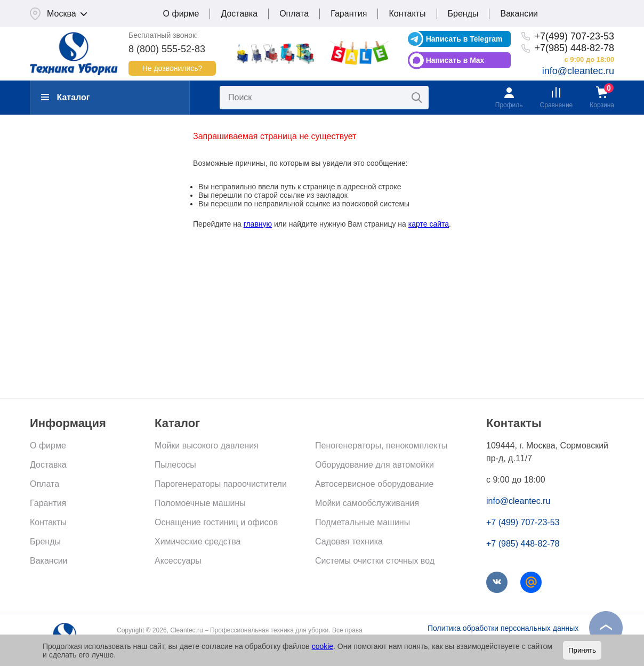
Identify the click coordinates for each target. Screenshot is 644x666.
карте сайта (429, 224)
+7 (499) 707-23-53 (523, 522)
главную (258, 224)
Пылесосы (175, 465)
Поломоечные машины (200, 503)
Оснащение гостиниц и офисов (216, 522)
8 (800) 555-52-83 (167, 49)
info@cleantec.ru (578, 71)
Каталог (65, 97)
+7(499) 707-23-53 (574, 36)
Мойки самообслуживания (367, 503)
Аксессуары (178, 561)
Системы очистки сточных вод (375, 561)
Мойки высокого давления (207, 446)
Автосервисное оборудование (374, 484)
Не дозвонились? (172, 68)
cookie (323, 646)
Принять (582, 650)
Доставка (239, 14)
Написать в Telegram (464, 39)
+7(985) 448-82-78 (574, 48)
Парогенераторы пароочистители (221, 484)
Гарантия (349, 14)
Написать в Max (455, 60)
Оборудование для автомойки (375, 465)
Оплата (294, 14)
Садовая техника (349, 541)
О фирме (181, 14)
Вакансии (519, 14)
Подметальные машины (363, 522)
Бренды (463, 14)
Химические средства (198, 541)
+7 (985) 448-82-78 (523, 544)
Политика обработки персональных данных (503, 628)
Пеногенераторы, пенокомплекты (381, 446)
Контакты (407, 14)
